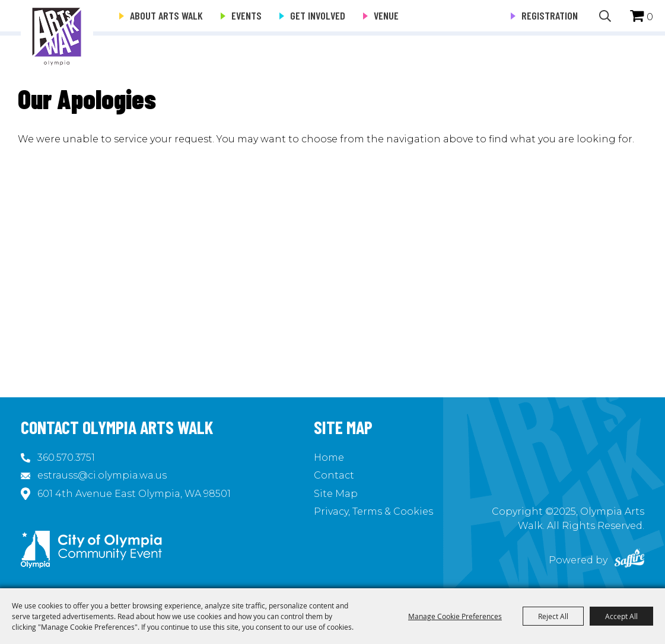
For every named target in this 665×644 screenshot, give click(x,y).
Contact (334, 475)
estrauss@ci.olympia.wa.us (102, 475)
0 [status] (650, 17)
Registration (550, 15)
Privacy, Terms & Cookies (373, 511)
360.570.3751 (66, 458)
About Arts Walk (166, 15)
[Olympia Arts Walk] (57, 36)
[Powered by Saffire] (629, 560)
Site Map (336, 494)
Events (246, 15)
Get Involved (318, 15)
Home (329, 458)
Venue (386, 15)
